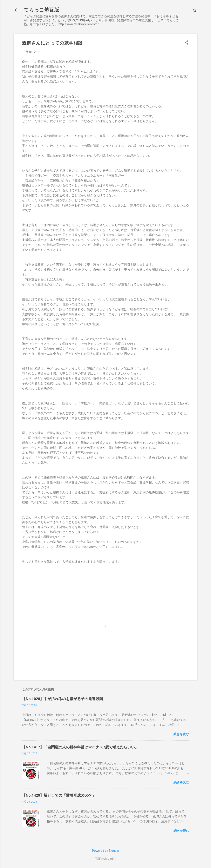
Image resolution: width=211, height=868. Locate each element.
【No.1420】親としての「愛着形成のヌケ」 (59, 795)
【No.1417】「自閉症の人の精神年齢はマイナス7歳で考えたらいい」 (80, 747)
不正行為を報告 (106, 859)
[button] (186, 43)
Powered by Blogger (106, 851)
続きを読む (181, 734)
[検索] (195, 11)
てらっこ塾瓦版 (41, 10)
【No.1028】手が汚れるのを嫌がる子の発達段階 (63, 699)
